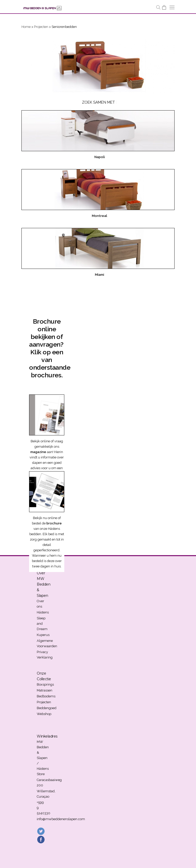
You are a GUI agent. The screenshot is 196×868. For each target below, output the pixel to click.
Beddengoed (47, 708)
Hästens (43, 612)
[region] (98, 66)
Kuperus (43, 635)
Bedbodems (46, 696)
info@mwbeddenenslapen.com (61, 819)
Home (26, 27)
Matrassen (45, 690)
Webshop (44, 714)
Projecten (41, 27)
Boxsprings (45, 684)
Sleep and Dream (42, 624)
